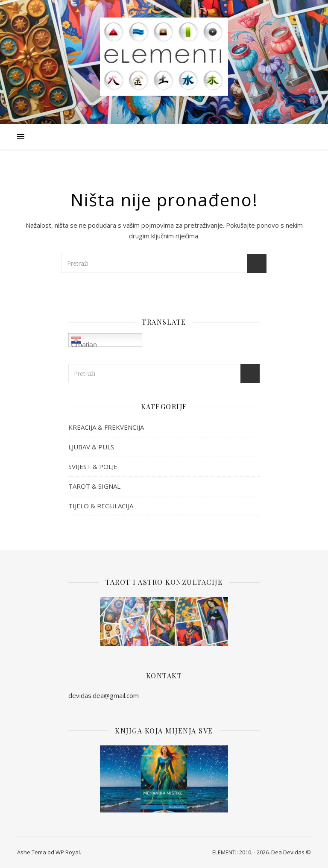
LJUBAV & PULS (91, 447)
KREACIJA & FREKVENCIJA (106, 427)
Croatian (84, 341)
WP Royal (68, 852)
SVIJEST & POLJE (93, 466)
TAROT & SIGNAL (94, 486)
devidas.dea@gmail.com (104, 695)
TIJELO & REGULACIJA (101, 506)
